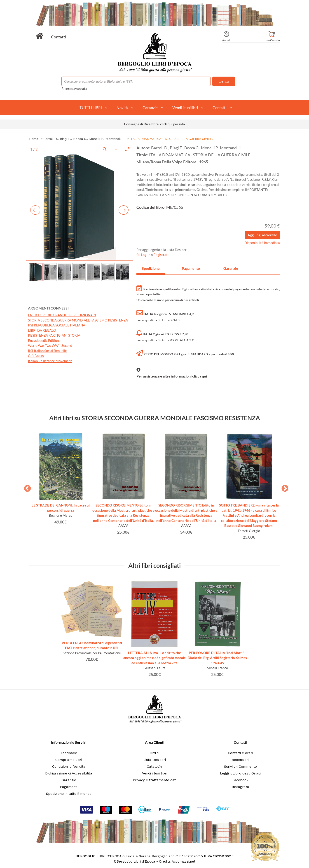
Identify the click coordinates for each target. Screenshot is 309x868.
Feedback (69, 753)
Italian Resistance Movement (50, 361)
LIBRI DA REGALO (42, 330)
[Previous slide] (35, 210)
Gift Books (36, 356)
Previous (26, 487)
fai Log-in (144, 255)
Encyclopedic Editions (44, 340)
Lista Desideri (155, 760)
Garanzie (150, 108)
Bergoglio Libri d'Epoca (136, 861)
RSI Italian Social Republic (47, 351)
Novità (122, 108)
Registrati (161, 255)
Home (34, 139)
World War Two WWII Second (50, 345)
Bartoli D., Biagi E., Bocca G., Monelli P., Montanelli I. (84, 139)
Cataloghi (155, 767)
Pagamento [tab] (191, 268)
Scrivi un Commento (240, 767)
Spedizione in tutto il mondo (69, 794)
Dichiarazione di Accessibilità (69, 773)
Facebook (240, 780)
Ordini (154, 753)
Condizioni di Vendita (69, 767)
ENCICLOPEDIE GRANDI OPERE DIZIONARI (62, 315)
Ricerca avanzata (74, 89)
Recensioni (240, 760)
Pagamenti (69, 787)
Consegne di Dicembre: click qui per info (154, 124)
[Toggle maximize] (127, 149)
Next (283, 487)
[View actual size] (105, 149)
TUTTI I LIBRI (91, 108)
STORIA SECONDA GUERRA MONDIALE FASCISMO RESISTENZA (78, 320)
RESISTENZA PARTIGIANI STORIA (54, 335)
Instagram (240, 787)
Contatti (59, 37)
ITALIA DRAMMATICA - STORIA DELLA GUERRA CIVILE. (171, 139)
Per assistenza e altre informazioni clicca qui (172, 376)
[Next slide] (124, 210)
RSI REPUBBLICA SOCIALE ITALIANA (57, 325)
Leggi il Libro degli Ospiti (240, 773)
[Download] (116, 149)
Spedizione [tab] (151, 268)
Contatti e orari (240, 753)
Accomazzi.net (184, 861)
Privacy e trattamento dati (155, 780)
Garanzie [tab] (231, 268)
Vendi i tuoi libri (185, 108)
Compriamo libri (69, 760)
